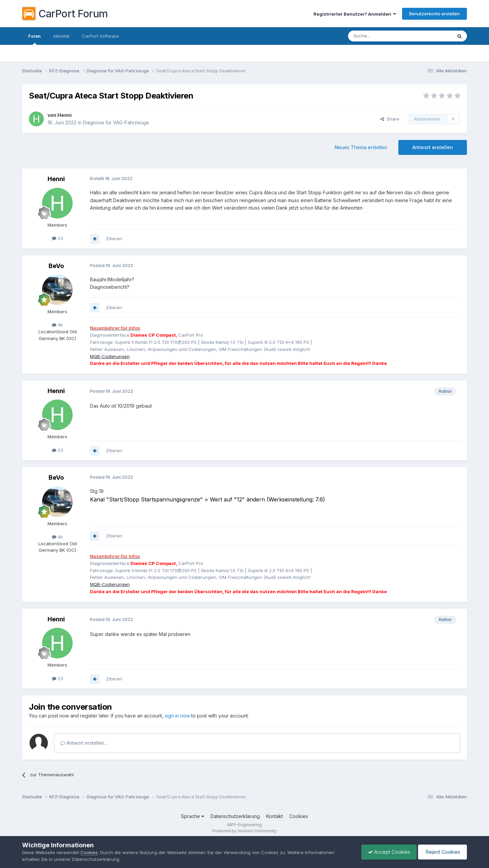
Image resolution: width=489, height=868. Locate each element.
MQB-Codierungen (110, 356)
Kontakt (275, 816)
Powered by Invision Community (244, 831)
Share (390, 119)
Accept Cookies (387, 852)
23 (58, 238)
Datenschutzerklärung (235, 816)
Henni (65, 115)
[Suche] (383, 36)
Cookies (299, 816)
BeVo (56, 266)
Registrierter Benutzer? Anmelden (355, 14)
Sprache (193, 816)
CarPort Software (100, 36)
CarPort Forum (65, 14)
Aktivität (61, 36)
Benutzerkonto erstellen (434, 14)
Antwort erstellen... (84, 743)
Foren (34, 39)
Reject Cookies (442, 852)
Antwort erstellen (433, 147)
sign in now (177, 716)
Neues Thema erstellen (361, 147)
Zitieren (114, 238)
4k (57, 325)
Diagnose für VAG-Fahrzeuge (116, 122)
